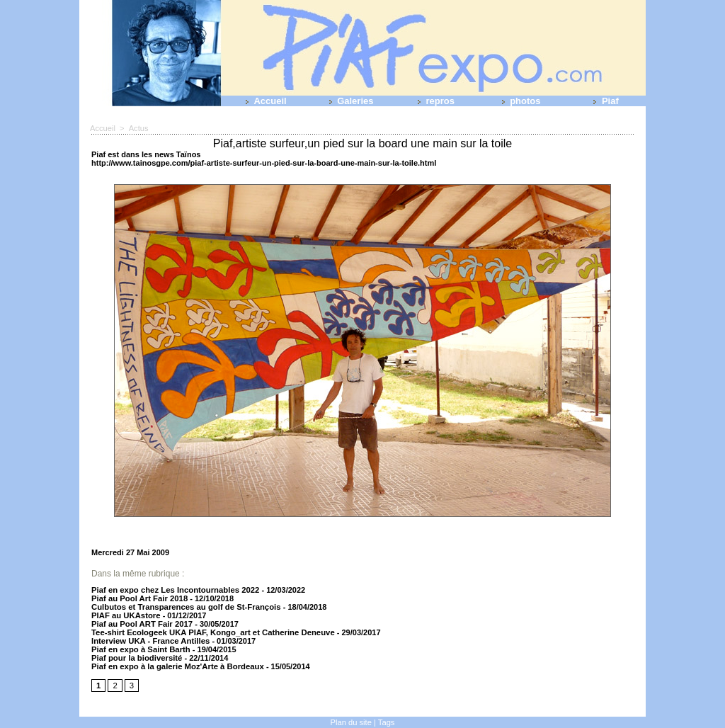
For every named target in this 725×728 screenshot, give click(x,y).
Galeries (349, 101)
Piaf (603, 101)
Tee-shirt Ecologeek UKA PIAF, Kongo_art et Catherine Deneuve (210, 632)
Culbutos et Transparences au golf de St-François (184, 607)
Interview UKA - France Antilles (150, 641)
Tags (386, 722)
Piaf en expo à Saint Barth (139, 649)
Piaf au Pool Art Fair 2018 (138, 598)
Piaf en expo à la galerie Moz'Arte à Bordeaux (175, 666)
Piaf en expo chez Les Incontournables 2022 (173, 590)
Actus (138, 128)
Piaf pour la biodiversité (136, 658)
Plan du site (351, 722)
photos (519, 101)
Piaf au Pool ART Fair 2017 (141, 624)
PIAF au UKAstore (125, 615)
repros (433, 101)
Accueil (263, 101)
